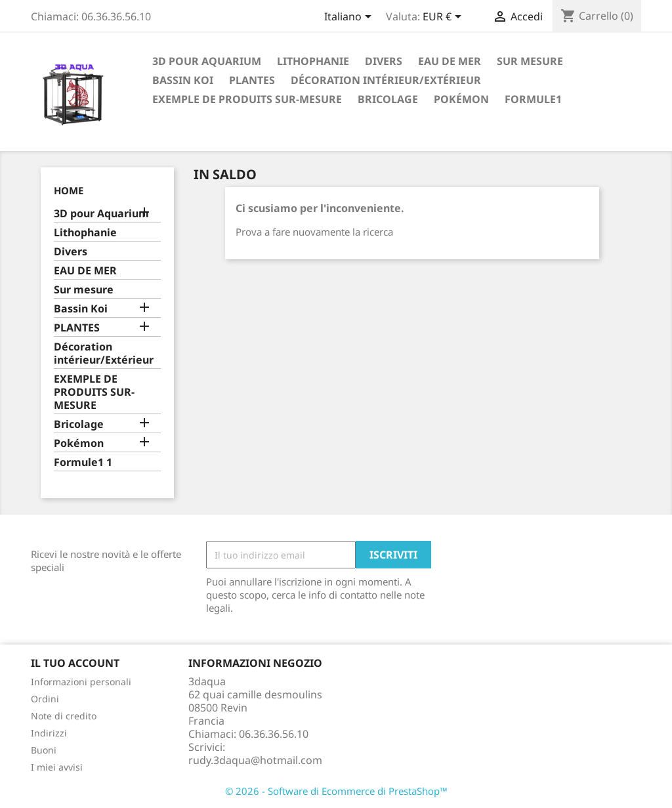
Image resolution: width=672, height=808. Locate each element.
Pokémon (461, 99)
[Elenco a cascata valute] (444, 18)
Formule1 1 (83, 462)
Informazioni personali (81, 682)
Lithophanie (313, 61)
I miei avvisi (57, 767)
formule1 (533, 99)
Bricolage (388, 99)
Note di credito (64, 716)
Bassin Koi (183, 80)
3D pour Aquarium (207, 61)
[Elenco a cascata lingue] (350, 18)
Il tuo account (75, 663)
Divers (384, 61)
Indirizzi (49, 733)
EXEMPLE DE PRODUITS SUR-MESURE (247, 99)
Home (69, 190)
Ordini (45, 699)
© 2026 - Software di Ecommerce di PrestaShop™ (336, 791)
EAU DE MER (450, 61)
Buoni (44, 750)
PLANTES (252, 80)
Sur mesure (530, 61)
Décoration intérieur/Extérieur (386, 80)
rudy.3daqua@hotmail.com (255, 760)
